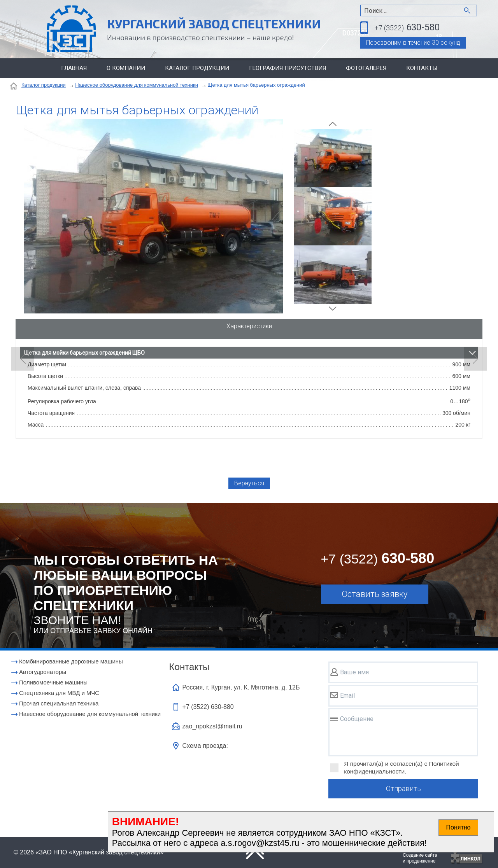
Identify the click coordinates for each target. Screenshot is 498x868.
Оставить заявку (374, 594)
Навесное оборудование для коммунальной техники (137, 85)
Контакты (422, 68)
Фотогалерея (366, 68)
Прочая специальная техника (59, 703)
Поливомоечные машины (53, 682)
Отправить (403, 788)
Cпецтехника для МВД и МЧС (59, 693)
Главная (74, 68)
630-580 (407, 28)
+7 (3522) (208, 707)
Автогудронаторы (43, 672)
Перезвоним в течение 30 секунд (413, 43)
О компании (126, 68)
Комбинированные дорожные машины (71, 661)
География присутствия (288, 68)
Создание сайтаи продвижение (420, 858)
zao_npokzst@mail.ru (212, 726)
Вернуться (249, 483)
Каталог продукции (197, 68)
